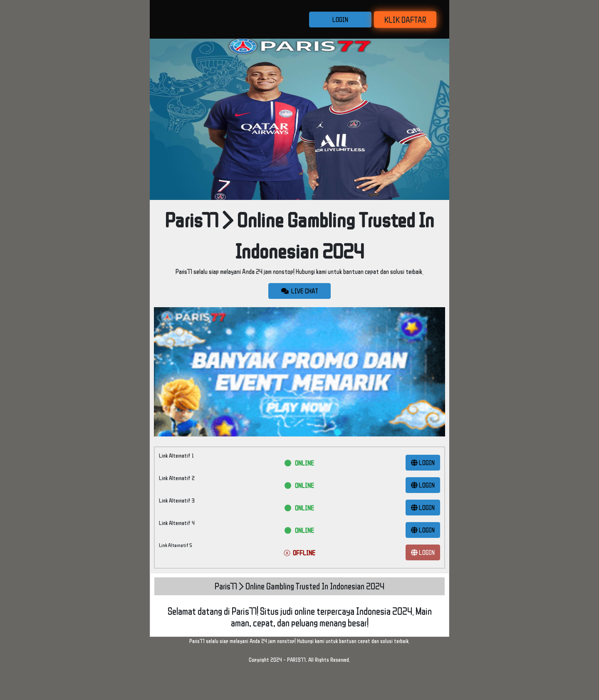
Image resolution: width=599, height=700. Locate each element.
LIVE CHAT (299, 291)
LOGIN (340, 20)
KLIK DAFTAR (405, 20)
